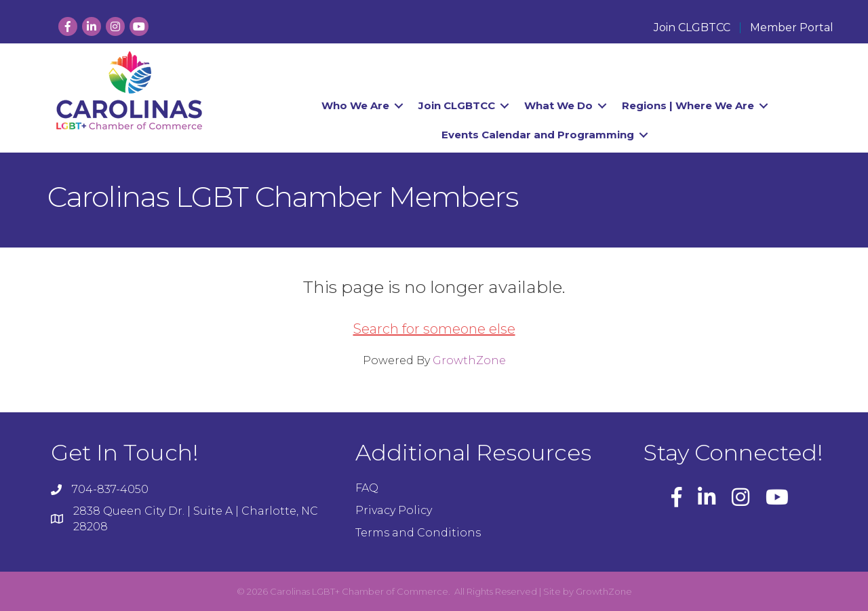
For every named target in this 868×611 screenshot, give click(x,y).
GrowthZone (469, 360)
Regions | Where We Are (688, 105)
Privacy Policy (394, 510)
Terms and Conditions (418, 533)
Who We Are (355, 105)
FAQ (367, 488)
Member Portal (792, 28)
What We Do (558, 105)
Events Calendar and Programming (538, 135)
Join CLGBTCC (692, 28)
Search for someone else (434, 329)
